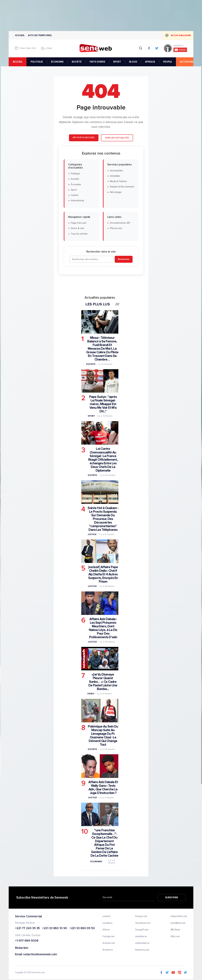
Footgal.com (108, 937)
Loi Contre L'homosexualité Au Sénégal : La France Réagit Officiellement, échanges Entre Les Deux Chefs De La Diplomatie (103, 460)
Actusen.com (109, 943)
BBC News (175, 930)
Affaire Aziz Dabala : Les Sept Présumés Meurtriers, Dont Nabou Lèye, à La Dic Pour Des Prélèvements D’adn (103, 628)
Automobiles (117, 170)
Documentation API (120, 223)
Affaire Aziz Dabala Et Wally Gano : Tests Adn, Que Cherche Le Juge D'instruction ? (103, 788)
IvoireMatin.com (178, 923)
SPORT (117, 62)
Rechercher (124, 259)
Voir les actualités (117, 138)
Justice (92, 534)
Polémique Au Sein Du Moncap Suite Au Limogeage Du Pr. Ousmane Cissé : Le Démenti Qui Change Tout (103, 736)
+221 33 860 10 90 (55, 928)
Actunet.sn (108, 950)
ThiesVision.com (143, 923)
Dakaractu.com (142, 950)
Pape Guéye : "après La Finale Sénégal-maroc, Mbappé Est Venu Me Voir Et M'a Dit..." (103, 404)
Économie (76, 184)
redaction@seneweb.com (40, 955)
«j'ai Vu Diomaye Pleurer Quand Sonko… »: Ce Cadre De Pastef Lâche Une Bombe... (103, 682)
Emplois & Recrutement (122, 187)
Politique (75, 174)
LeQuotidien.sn (142, 943)
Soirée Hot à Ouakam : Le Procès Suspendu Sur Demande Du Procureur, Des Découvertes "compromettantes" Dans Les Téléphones (103, 519)
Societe (91, 364)
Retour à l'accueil (84, 137)
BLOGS (133, 62)
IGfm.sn (106, 930)
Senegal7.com (142, 930)
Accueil (20, 35)
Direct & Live (77, 228)
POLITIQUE (37, 62)
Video (91, 694)
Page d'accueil (79, 223)
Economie (96, 861)
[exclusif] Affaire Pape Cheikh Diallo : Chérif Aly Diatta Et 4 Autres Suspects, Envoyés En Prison (103, 574)
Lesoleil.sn (107, 923)
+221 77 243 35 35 (27, 928)
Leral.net (107, 916)
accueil (18, 62)
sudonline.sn (141, 937)
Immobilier (115, 176)
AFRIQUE (150, 62)
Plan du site (116, 228)
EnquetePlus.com (179, 916)
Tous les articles (79, 234)
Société (75, 179)
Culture (75, 195)
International (77, 201)
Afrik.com (175, 937)
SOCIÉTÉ (77, 62)
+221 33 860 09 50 (82, 928)
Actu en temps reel (40, 35)
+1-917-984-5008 (27, 941)
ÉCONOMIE (57, 62)
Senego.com (141, 916)
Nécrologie (116, 192)
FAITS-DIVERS (97, 62)
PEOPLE (168, 62)
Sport (74, 190)
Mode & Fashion (118, 181)
